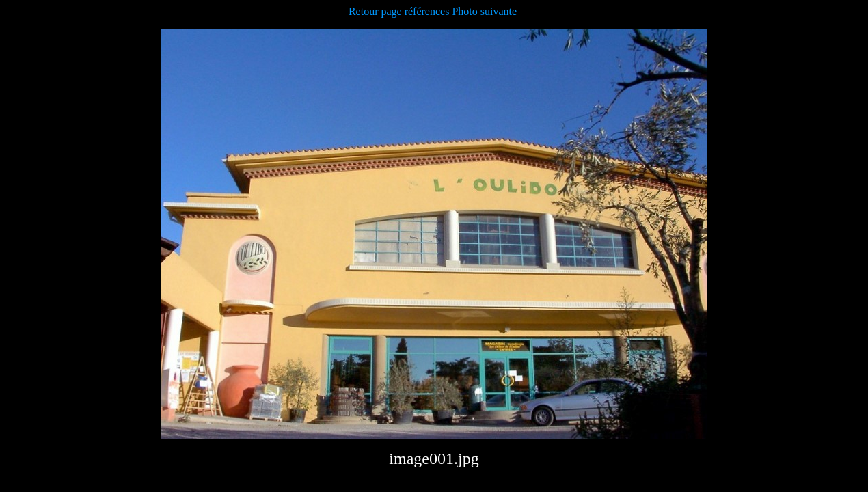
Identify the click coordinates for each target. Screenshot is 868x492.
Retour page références (399, 11)
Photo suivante (484, 11)
